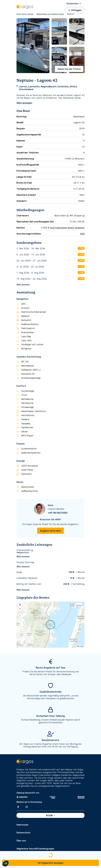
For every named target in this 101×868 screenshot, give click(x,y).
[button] (75, 3)
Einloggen (75, 10)
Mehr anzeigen (23, 284)
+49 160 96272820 (58, 513)
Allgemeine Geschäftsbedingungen (35, 849)
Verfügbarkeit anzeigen (50, 863)
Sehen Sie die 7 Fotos (69, 69)
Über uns (21, 840)
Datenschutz (23, 832)
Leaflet (80, 647)
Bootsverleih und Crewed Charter (50, 14)
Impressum (22, 825)
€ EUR (50, 815)
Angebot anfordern (50, 531)
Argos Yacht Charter (25, 14)
